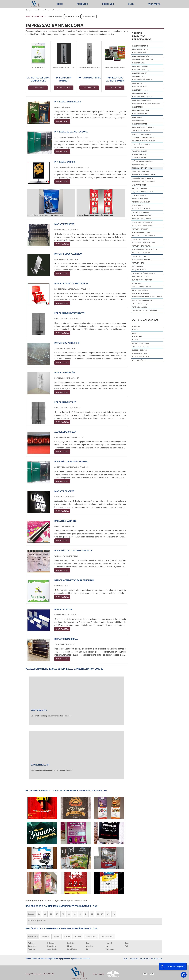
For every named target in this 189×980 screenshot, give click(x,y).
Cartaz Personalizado (141, 347)
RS (75, 914)
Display (135, 333)
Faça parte (154, 4)
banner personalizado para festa (146, 104)
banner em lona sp (139, 73)
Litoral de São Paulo (107, 937)
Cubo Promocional (139, 350)
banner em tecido (139, 77)
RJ (39, 914)
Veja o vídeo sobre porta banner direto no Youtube (51, 716)
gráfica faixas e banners (142, 161)
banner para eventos (141, 93)
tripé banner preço (140, 304)
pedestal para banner (141, 202)
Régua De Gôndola (139, 360)
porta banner (137, 205)
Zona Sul (67, 937)
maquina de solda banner (142, 192)
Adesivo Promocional (141, 343)
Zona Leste (77, 937)
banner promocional (140, 110)
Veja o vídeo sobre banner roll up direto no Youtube (52, 770)
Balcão (135, 340)
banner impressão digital (142, 80)
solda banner (137, 283)
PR (63, 914)
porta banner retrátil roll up (144, 249)
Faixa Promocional (139, 354)
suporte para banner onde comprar (147, 297)
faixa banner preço (140, 155)
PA (114, 914)
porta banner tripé (140, 256)
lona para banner (139, 185)
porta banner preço (140, 239)
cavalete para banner (141, 131)
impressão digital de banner (143, 182)
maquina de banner (140, 188)
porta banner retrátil (141, 246)
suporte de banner (140, 290)
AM (108, 914)
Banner (135, 330)
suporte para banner (141, 294)
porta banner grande (141, 233)
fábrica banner (138, 148)
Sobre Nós (108, 4)
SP (57, 914)
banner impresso (139, 83)
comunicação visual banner (143, 141)
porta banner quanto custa (143, 243)
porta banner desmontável (143, 222)
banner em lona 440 (140, 66)
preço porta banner (140, 277)
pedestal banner (139, 195)
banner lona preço (140, 90)
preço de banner (139, 270)
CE (92, 914)
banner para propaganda (142, 97)
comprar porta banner (141, 134)
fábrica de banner (139, 151)
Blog (131, 4)
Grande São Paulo (91, 937)
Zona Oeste (57, 937)
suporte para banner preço (143, 300)
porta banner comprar (141, 219)
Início (60, 4)
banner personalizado (141, 100)
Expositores (137, 337)
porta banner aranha (141, 212)
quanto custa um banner (142, 280)
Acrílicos (136, 326)
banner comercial (139, 53)
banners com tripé (139, 124)
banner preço (138, 107)
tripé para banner (139, 307)
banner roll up (138, 121)
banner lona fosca (140, 87)
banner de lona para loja (142, 60)
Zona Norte (45, 937)
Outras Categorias (145, 320)
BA (86, 914)
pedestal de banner (140, 199)
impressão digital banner (142, 178)
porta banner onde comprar (144, 236)
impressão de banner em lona (144, 175)
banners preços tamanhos (143, 127)
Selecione (31, 914)
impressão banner (139, 165)
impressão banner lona (142, 168)
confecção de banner (141, 144)
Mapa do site (157, 959)
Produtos (82, 4)
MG (45, 914)
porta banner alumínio (141, 209)
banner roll (137, 117)
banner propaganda (89, 16)
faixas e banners (139, 158)
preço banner (138, 266)
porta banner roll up (141, 253)
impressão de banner (72, 16)
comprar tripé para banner (143, 138)
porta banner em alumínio (142, 226)
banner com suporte (140, 49)
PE (80, 914)
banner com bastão (140, 46)
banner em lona (138, 63)
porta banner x (138, 263)
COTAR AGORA (38, 88)
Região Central (33, 937)
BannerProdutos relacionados (142, 36)
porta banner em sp (140, 229)
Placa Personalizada (140, 357)
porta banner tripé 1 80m (142, 260)
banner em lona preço (55, 16)
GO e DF (100, 914)
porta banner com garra (142, 216)
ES (51, 914)
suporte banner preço (141, 287)
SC (69, 914)
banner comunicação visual (143, 56)
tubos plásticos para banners (144, 311)
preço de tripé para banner (143, 273)
